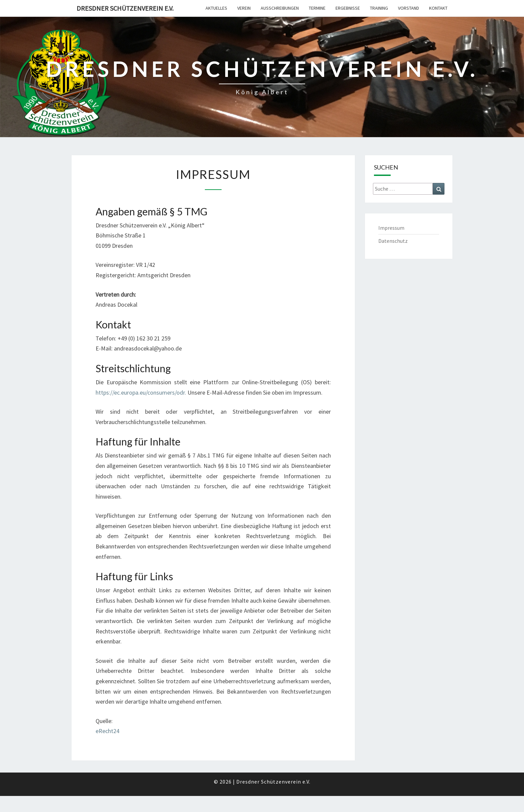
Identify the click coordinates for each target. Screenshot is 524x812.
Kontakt (438, 8)
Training (379, 8)
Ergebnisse (348, 8)
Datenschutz (393, 241)
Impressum (391, 228)
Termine (317, 8)
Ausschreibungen (280, 8)
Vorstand (409, 8)
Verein (244, 8)
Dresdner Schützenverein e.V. (125, 8)
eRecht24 (107, 731)
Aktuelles (216, 8)
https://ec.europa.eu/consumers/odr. (141, 392)
